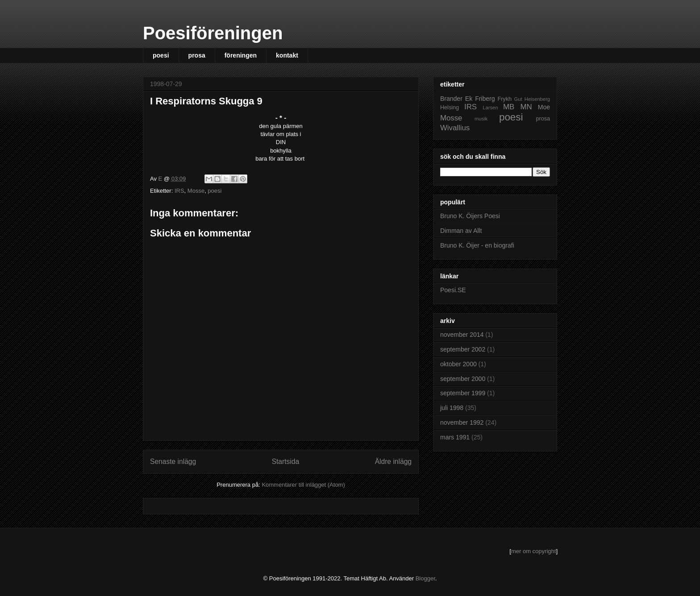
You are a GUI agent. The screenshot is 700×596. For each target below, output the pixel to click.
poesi (161, 55)
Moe (544, 107)
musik (481, 119)
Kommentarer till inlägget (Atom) (303, 485)
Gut (518, 99)
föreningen (241, 55)
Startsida (286, 461)
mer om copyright (533, 551)
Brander (451, 99)
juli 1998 (452, 408)
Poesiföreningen (213, 33)
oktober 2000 (458, 364)
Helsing (450, 108)
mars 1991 (455, 437)
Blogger (425, 578)
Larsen (490, 108)
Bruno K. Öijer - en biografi (477, 245)
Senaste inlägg (173, 461)
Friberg (485, 99)
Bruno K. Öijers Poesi (470, 216)
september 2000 (463, 379)
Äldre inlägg (393, 461)
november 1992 (462, 422)
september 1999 (463, 393)
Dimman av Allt (461, 231)
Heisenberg (537, 99)
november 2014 (462, 335)
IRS (179, 191)
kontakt (287, 55)
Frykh (504, 99)
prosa (197, 55)
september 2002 (463, 349)
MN (526, 107)
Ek (469, 99)
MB (509, 107)
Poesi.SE (453, 290)
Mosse (196, 191)
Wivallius (455, 128)
